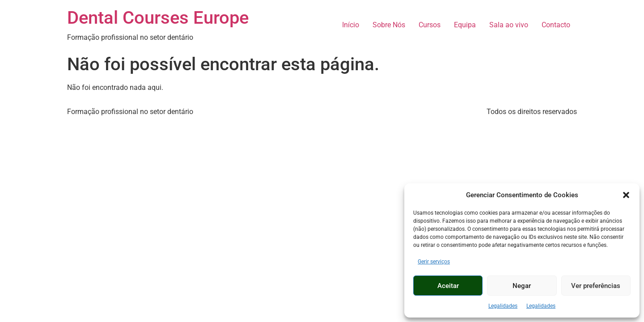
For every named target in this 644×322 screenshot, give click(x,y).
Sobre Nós (389, 25)
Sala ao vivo (509, 25)
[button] (626, 195)
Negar (522, 286)
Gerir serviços (434, 262)
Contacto (556, 25)
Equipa (465, 25)
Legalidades (503, 306)
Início (351, 25)
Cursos (430, 25)
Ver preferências (596, 286)
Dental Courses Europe (158, 18)
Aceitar (448, 286)
